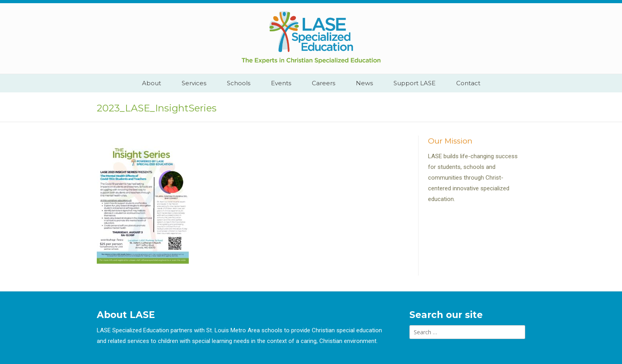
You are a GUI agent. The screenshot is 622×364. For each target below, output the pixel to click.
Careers (323, 83)
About (152, 83)
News (364, 83)
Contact (468, 83)
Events (281, 83)
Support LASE (415, 83)
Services (194, 83)
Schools (239, 83)
